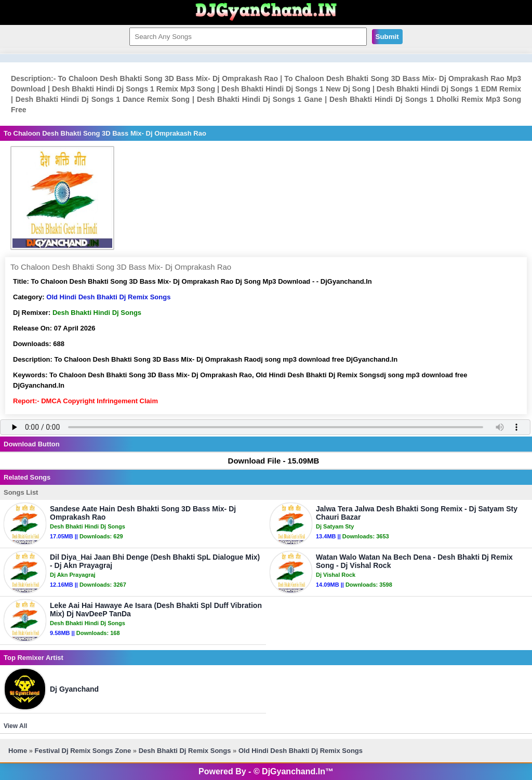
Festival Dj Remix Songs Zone (83, 751)
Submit (387, 37)
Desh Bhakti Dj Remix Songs (185, 751)
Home (18, 751)
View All (15, 726)
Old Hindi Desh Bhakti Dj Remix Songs (108, 297)
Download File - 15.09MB (269, 461)
